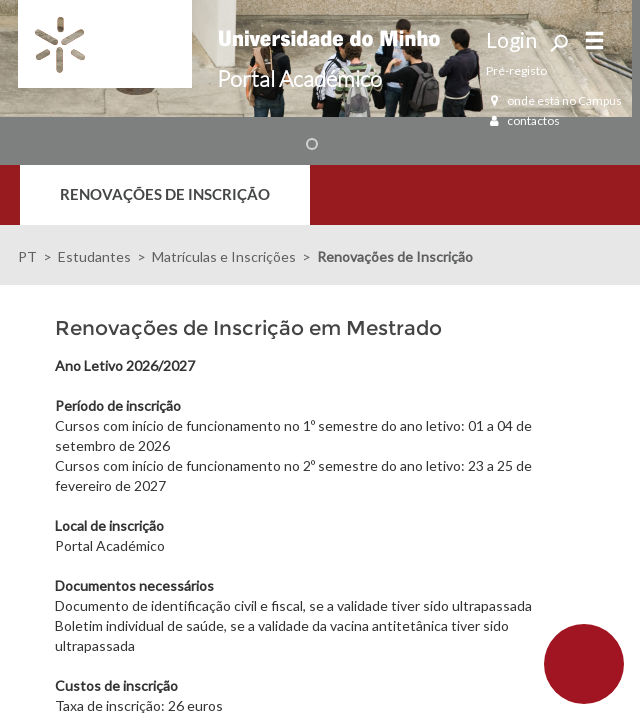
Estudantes (94, 256)
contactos (523, 120)
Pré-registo (516, 70)
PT (27, 256)
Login (511, 39)
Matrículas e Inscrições (224, 256)
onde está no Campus (554, 100)
